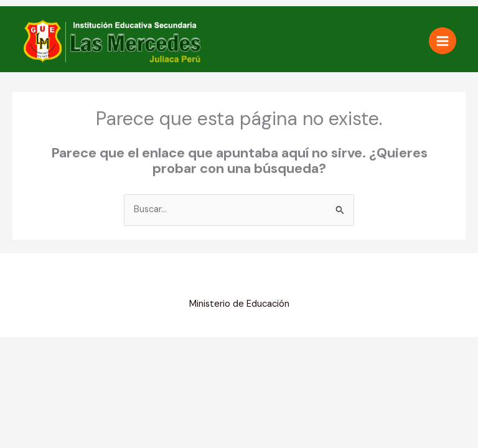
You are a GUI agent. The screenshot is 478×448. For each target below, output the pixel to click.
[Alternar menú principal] (443, 41)
